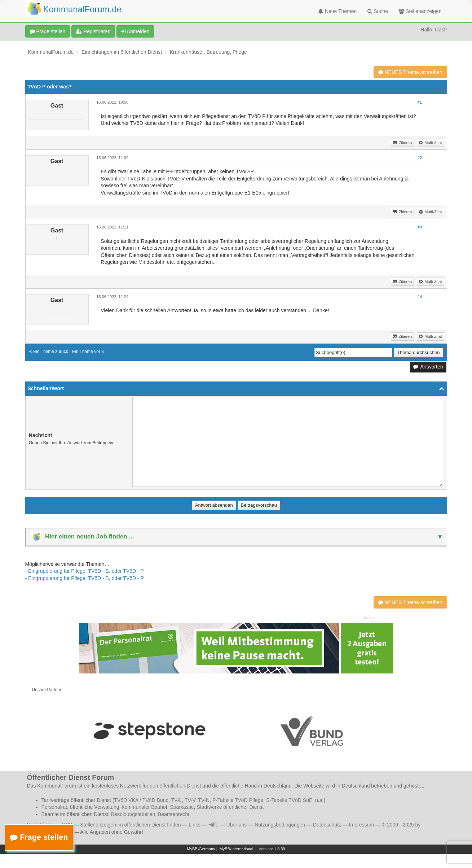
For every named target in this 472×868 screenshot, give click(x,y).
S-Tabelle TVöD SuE (289, 800)
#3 (420, 227)
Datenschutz (327, 825)
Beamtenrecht (174, 814)
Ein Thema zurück (51, 352)
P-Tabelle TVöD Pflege (238, 800)
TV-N (204, 800)
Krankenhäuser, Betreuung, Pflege (208, 52)
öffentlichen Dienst (180, 786)
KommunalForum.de (51, 52)
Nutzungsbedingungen (280, 825)
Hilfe (213, 825)
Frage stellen (48, 31)
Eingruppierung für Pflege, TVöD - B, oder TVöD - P (86, 571)
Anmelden (135, 31)
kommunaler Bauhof (144, 807)
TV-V (190, 800)
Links (195, 825)
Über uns (237, 825)
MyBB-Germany (201, 849)
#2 (420, 158)
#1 (420, 102)
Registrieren (93, 31)
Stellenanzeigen (420, 11)
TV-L (177, 800)
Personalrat (54, 807)
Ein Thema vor (86, 352)
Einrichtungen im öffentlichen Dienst (122, 52)
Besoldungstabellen (133, 814)
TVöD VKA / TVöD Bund (142, 800)
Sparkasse (182, 807)
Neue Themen (338, 11)
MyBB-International (237, 849)
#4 (420, 297)
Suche (378, 11)
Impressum (361, 825)
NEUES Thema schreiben (410, 72)
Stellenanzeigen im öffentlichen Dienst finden (130, 825)
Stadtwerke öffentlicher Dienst (230, 807)
